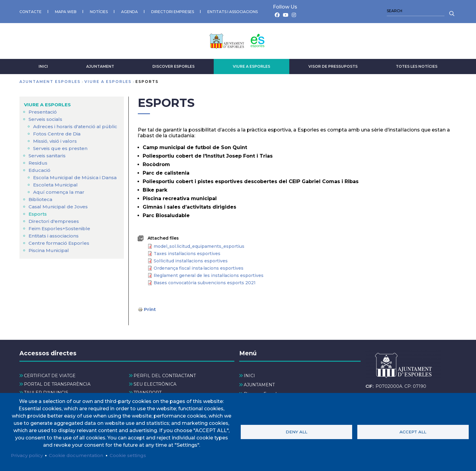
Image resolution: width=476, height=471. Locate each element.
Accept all (413, 432)
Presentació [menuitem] (43, 110)
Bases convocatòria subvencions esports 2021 (205, 281)
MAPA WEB (66, 11)
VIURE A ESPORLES (252, 65)
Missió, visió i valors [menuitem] (57, 147)
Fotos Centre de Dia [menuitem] (58, 140)
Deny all (296, 432)
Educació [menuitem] (40, 176)
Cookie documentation (79, 455)
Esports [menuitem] (38, 227)
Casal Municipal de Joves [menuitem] (59, 220)
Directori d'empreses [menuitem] (54, 234)
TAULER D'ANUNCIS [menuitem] (46, 391)
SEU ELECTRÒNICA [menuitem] (155, 383)
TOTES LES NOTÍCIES (417, 65)
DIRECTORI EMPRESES (173, 11)
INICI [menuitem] (249, 374)
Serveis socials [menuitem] (46, 118)
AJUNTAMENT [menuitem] (259, 383)
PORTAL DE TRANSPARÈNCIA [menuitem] (57, 383)
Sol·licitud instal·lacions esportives (191, 259)
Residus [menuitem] (38, 169)
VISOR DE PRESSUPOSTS (333, 65)
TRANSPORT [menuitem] (148, 391)
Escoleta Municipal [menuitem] (56, 198)
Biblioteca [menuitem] (41, 212)
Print (150, 308)
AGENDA (129, 11)
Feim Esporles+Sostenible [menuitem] (61, 242)
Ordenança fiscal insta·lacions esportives (199, 267)
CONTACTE (31, 11)
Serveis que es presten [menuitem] (61, 154)
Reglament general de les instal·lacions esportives (209, 274)
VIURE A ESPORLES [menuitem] (48, 103)
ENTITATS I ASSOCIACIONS (233, 11)
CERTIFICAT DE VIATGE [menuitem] (50, 374)
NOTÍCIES (99, 11)
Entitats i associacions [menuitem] (56, 249)
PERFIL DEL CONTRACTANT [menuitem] (165, 374)
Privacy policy (28, 455)
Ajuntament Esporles (50, 80)
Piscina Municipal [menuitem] (50, 263)
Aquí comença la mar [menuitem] (59, 205)
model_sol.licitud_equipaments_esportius (199, 245)
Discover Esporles (173, 65)
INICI (43, 65)
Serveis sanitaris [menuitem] (48, 161)
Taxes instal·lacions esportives (187, 252)
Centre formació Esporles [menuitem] (60, 256)
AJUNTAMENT (100, 65)
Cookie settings (134, 455)
